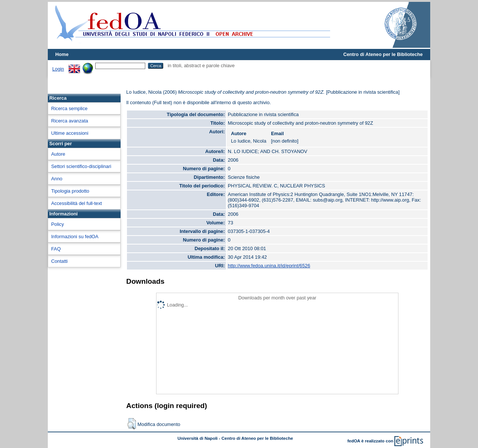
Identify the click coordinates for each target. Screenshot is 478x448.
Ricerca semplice (69, 108)
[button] (132, 424)
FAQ (56, 249)
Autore (58, 154)
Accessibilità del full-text (77, 203)
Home (62, 54)
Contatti (59, 261)
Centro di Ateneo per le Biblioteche (383, 54)
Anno (57, 179)
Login (58, 69)
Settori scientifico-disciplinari (81, 166)
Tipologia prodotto (70, 191)
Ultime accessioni (70, 133)
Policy (58, 224)
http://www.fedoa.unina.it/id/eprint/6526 (269, 266)
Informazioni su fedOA (75, 237)
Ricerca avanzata (70, 121)
